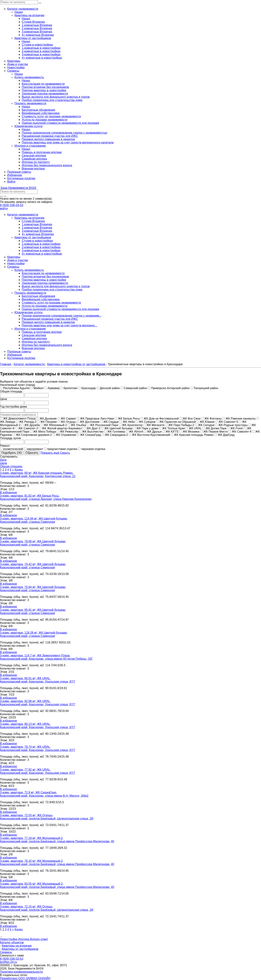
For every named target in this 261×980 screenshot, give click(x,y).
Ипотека (24, 939)
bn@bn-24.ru (9, 962)
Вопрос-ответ (39, 939)
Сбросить (32, 453)
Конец (19, 470)
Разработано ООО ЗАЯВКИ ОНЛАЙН (25, 978)
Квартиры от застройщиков (20, 949)
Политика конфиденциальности (21, 972)
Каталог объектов (12, 942)
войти (4, 208)
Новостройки (9, 939)
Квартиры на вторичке (17, 946)
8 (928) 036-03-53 (12, 205)
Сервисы (6, 952)
